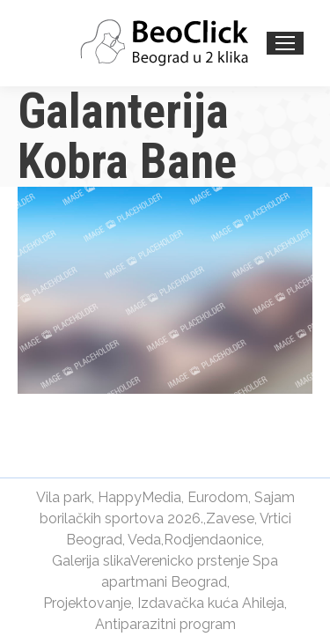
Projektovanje (87, 603)
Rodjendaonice (213, 540)
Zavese (230, 518)
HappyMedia (139, 497)
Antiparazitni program (165, 624)
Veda (144, 540)
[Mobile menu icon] (285, 43)
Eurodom (218, 497)
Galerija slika (91, 561)
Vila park (64, 497)
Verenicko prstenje (190, 561)
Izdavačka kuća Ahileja (211, 603)
